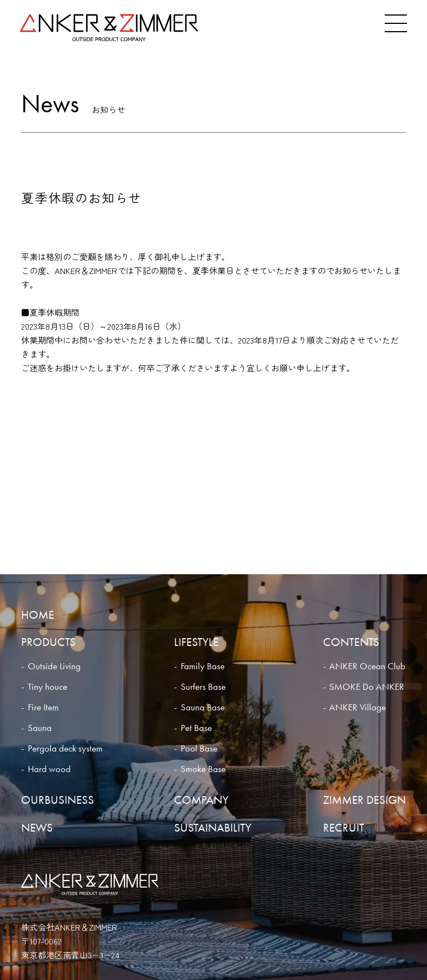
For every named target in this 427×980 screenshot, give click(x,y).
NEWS (37, 827)
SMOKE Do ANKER (367, 687)
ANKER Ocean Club (367, 666)
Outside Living (54, 666)
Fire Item (43, 707)
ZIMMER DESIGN (364, 800)
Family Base (203, 666)
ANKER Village (358, 707)
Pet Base (196, 728)
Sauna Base (203, 707)
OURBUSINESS (58, 800)
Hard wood (49, 769)
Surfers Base (203, 687)
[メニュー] (396, 23)
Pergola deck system (65, 748)
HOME (38, 615)
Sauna (40, 728)
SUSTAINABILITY (213, 827)
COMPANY (201, 800)
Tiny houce (48, 687)
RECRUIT (344, 827)
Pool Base (199, 748)
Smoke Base (203, 769)
